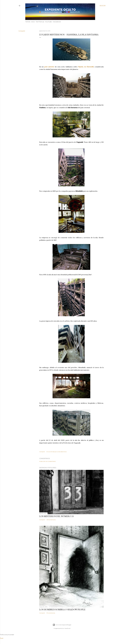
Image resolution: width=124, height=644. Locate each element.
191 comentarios (51, 613)
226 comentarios (51, 520)
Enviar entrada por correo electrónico (57, 452)
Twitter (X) (40, 22)
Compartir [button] (22, 31)
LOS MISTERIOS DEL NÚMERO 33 (56, 516)
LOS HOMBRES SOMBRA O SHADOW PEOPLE (62, 609)
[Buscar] (103, 6)
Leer (2, 638)
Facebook (57, 22)
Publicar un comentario (48, 461)
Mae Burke (67, 628)
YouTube (48, 22)
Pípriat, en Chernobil (86, 67)
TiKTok (28, 22)
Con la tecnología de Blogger (62, 625)
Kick (33, 22)
